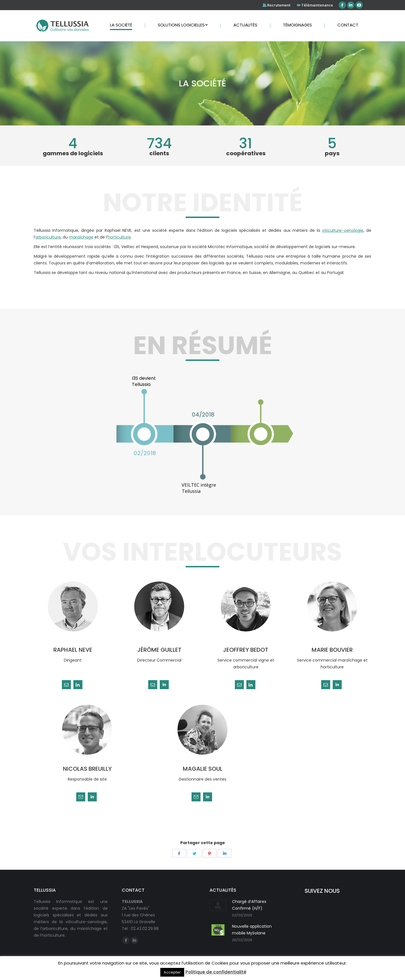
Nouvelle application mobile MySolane (252, 930)
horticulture (119, 237)
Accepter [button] (172, 972)
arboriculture (48, 237)
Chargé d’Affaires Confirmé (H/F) (249, 905)
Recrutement (279, 5)
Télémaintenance (317, 5)
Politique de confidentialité (216, 972)
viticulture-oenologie (343, 230)
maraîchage (81, 237)
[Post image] (218, 905)
